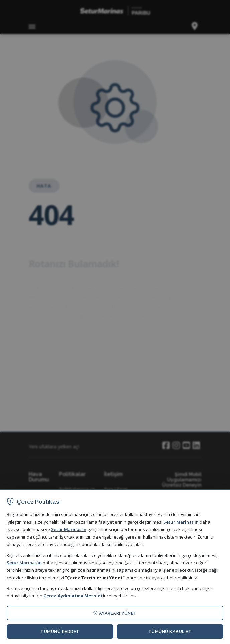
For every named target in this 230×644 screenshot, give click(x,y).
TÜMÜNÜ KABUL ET (170, 631)
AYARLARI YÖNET (115, 613)
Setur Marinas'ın (181, 522)
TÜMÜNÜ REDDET (60, 631)
